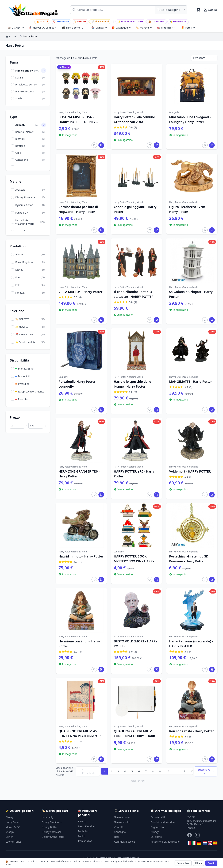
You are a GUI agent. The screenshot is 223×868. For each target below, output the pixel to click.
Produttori (167, 28)
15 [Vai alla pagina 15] (183, 771)
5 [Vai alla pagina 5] (132, 771)
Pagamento (157, 827)
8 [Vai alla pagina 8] (153, 771)
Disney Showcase (52, 832)
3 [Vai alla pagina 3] (118, 771)
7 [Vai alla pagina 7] (146, 771)
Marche (144, 28)
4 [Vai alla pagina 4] (125, 771)
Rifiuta (199, 863)
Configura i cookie (125, 842)
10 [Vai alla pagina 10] (168, 771)
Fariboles (83, 831)
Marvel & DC (13, 827)
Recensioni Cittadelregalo (165, 842)
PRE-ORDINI (61, 21)
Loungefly (157, 21)
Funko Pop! (178, 21)
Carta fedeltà (158, 817)
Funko (82, 836)
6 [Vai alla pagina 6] (139, 771)
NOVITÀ (42, 21)
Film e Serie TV (74, 28)
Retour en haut (137, 781)
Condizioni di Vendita (163, 822)
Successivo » (206, 771)
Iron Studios (85, 841)
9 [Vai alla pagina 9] (160, 771)
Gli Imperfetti (100, 21)
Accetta (211, 863)
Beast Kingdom (87, 826)
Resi (117, 837)
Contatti (119, 827)
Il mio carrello (122, 822)
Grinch (9, 837)
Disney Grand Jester (53, 837)
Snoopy (10, 832)
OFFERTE (80, 21)
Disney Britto (49, 827)
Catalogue (122, 28)
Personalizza (183, 863)
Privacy (155, 832)
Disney (9, 817)
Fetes (188, 28)
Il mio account (122, 817)
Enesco (82, 821)
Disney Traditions (130, 21)
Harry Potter (13, 822)
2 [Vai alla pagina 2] (111, 771)
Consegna (120, 832)
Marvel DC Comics (43, 28)
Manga (99, 28)
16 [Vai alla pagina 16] (192, 771)
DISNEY (16, 28)
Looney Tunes (13, 842)
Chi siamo (156, 837)
